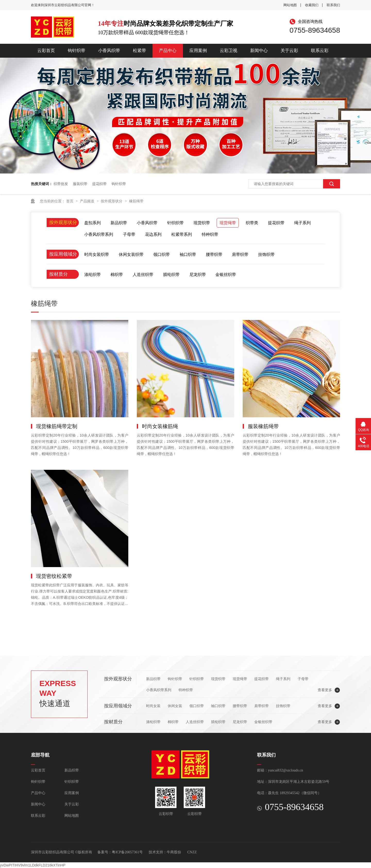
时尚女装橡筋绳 (160, 426)
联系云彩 (320, 51)
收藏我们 (312, 5)
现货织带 (202, 223)
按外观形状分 (112, 201)
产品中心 (168, 51)
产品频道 (88, 201)
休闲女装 (175, 706)
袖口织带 (188, 254)
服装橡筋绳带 (263, 426)
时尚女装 (153, 706)
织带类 (252, 223)
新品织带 (119, 223)
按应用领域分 (63, 254)
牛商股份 (174, 852)
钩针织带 (77, 51)
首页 (70, 201)
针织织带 (175, 223)
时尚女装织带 (97, 254)
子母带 (129, 234)
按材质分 (58, 274)
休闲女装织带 (131, 254)
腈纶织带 (171, 275)
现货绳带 (228, 223)
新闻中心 (259, 51)
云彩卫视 (229, 51)
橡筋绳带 (136, 201)
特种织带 (210, 234)
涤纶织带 (92, 275)
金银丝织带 (226, 275)
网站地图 (290, 5)
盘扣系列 (92, 223)
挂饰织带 (266, 254)
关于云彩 (289, 51)
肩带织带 (240, 254)
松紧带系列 (182, 234)
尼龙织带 (198, 275)
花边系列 (153, 234)
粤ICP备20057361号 (127, 852)
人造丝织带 (143, 275)
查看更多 (325, 690)
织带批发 (61, 184)
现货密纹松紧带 (54, 576)
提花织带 (99, 184)
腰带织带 (214, 254)
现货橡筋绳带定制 (57, 426)
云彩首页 (46, 51)
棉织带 (117, 275)
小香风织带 (109, 51)
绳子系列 (302, 223)
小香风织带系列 (99, 234)
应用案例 (198, 51)
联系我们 (333, 5)
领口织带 (162, 254)
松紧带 (140, 51)
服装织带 (80, 184)
